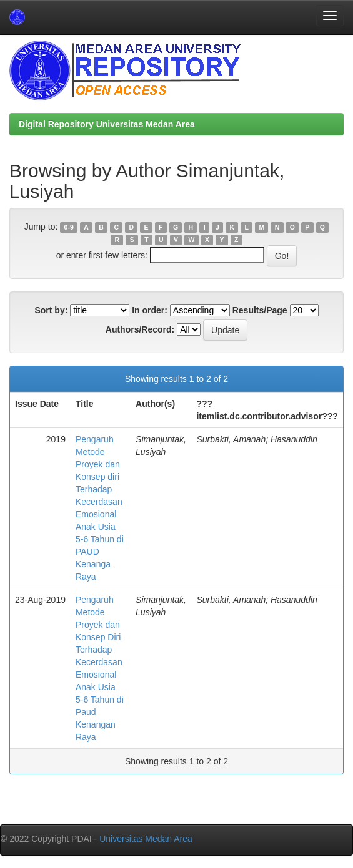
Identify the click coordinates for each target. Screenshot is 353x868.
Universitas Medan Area (146, 839)
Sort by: (51, 310)
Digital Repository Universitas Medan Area (107, 124)
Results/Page (260, 310)
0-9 (69, 227)
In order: (150, 310)
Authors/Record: (140, 329)
